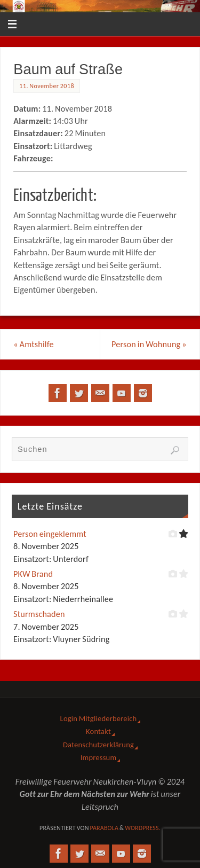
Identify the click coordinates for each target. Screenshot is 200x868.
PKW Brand (33, 574)
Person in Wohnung (149, 344)
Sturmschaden (39, 614)
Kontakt (98, 731)
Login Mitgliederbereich (99, 718)
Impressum (98, 757)
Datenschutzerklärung (98, 745)
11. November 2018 (47, 86)
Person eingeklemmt (50, 534)
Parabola (104, 828)
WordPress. (143, 828)
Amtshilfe (33, 344)
